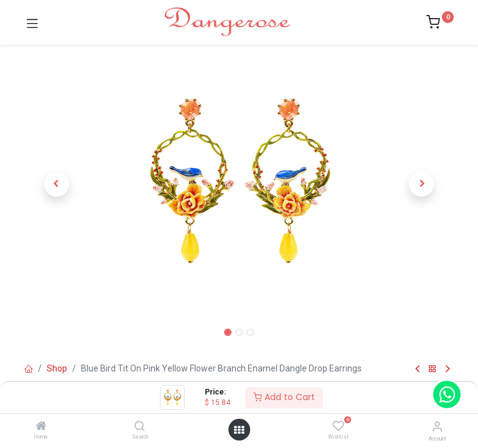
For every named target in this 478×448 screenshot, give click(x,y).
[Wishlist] (338, 426)
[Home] (41, 427)
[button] (57, 184)
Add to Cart (284, 397)
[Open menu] (239, 430)
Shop (57, 368)
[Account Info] (437, 427)
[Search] (140, 427)
